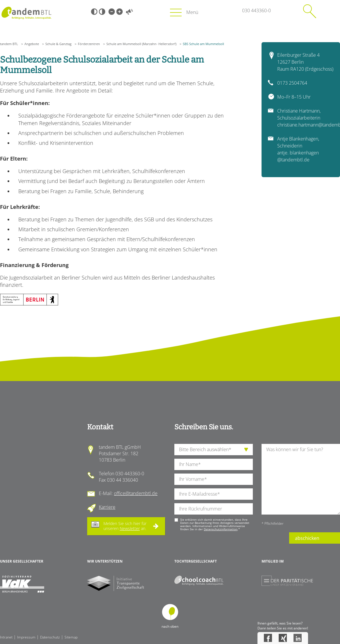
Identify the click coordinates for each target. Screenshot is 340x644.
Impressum (26, 637)
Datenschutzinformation (221, 529)
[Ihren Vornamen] (214, 479)
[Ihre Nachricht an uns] (301, 479)
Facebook (268, 638)
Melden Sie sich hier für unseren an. (125, 526)
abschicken (307, 538)
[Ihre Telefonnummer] (214, 509)
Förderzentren (89, 44)
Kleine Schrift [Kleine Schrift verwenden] (112, 12)
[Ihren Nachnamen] (214, 464)
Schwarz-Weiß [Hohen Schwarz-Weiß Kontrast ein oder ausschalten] (94, 12)
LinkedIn (298, 638)
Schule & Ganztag (58, 44)
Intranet (6, 637)
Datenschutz (50, 637)
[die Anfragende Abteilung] (214, 450)
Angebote (32, 44)
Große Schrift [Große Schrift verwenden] (119, 12)
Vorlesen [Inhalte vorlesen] (129, 12)
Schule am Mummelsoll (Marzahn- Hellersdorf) (141, 44)
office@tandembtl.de (136, 493)
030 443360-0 (256, 10)
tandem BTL (9, 44)
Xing (283, 638)
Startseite (26, 13)
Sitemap (71, 637)
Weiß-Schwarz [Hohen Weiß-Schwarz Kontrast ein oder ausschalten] (102, 12)
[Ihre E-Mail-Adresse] (214, 494)
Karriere (107, 507)
